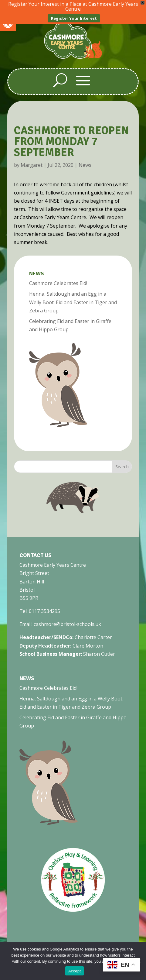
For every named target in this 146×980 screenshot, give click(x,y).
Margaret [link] (32, 165)
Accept (75, 971)
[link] (73, 57)
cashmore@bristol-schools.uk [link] (67, 624)
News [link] (85, 165)
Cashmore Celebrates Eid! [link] (58, 283)
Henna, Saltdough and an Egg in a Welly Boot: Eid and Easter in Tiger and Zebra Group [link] (73, 302)
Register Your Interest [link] (74, 18)
